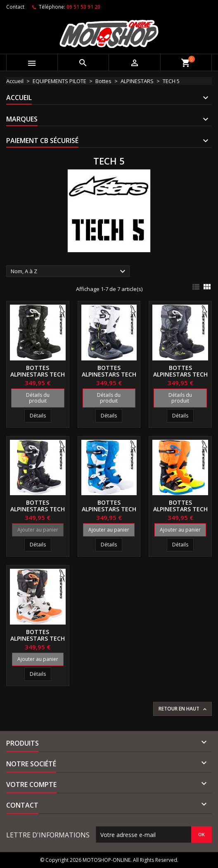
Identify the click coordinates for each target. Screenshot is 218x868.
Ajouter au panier (38, 530)
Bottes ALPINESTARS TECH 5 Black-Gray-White (109, 378)
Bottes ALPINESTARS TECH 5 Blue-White (109, 509)
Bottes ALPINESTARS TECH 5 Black (38, 374)
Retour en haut (183, 709)
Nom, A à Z (69, 272)
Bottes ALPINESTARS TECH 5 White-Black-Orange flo (38, 642)
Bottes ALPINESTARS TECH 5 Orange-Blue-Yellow (180, 512)
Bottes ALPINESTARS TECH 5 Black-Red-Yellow (38, 512)
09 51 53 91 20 (83, 7)
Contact (15, 7)
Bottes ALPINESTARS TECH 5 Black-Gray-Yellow (180, 378)
